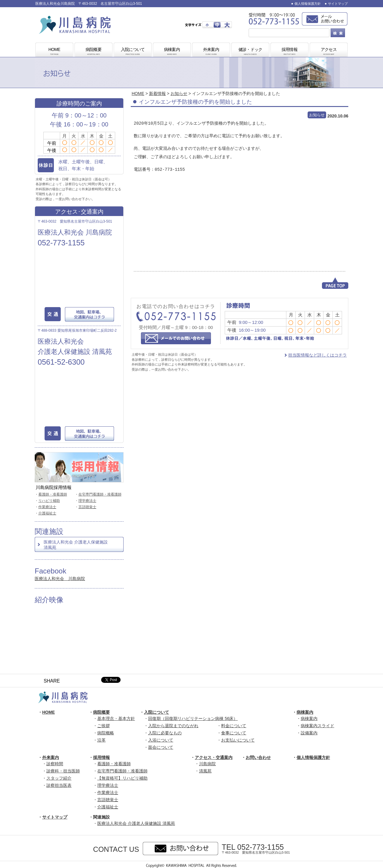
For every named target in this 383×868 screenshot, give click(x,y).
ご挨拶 (104, 726)
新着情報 (157, 93)
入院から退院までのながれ (173, 726)
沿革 (101, 740)
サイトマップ (338, 4)
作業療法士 (47, 507)
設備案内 (309, 733)
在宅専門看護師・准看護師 (100, 494)
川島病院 (207, 764)
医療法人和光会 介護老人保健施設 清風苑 (76, 545)
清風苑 (205, 771)
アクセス (329, 52)
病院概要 (94, 52)
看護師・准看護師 (53, 494)
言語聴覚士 (87, 507)
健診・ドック (250, 52)
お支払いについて (238, 740)
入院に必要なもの (165, 733)
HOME (54, 52)
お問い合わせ (258, 757)
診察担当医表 (59, 785)
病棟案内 (172, 52)
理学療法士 (87, 501)
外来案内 (211, 52)
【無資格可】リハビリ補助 (122, 778)
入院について (133, 52)
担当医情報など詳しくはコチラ (317, 355)
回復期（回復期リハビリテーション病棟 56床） (193, 718)
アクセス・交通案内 (214, 757)
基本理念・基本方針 (116, 718)
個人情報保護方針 (308, 4)
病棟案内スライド (317, 726)
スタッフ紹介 (59, 778)
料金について (234, 726)
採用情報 (290, 52)
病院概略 (106, 733)
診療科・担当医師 (63, 771)
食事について (234, 733)
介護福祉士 (47, 513)
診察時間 (55, 764)
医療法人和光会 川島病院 (60, 579)
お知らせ (179, 93)
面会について (161, 747)
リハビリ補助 (49, 501)
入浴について (161, 740)
